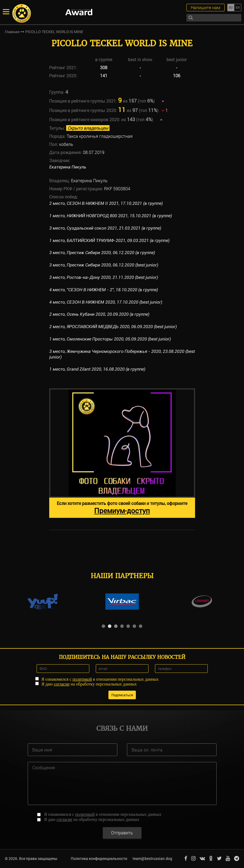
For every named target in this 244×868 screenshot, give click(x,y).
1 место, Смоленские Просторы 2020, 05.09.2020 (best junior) (110, 339)
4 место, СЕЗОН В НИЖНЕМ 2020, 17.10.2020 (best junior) (106, 302)
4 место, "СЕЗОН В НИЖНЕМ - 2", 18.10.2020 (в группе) (104, 290)
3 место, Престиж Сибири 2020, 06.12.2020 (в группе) (102, 253)
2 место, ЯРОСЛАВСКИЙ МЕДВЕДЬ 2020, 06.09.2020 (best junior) (113, 327)
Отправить (122, 833)
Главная (12, 32)
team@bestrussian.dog (152, 858)
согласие (62, 684)
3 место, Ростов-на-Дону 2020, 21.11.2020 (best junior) (104, 277)
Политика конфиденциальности (99, 858)
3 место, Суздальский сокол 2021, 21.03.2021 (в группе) (105, 228)
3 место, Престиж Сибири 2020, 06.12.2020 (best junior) (104, 265)
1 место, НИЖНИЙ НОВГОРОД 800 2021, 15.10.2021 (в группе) (111, 216)
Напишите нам (206, 7)
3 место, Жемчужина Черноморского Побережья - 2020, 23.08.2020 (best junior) (122, 354)
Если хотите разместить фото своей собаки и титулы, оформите (122, 508)
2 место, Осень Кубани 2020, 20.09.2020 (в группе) (99, 314)
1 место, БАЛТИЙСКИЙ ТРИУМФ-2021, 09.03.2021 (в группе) (109, 240)
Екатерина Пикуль (68, 167)
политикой (82, 679)
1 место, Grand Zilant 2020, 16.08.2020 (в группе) (97, 369)
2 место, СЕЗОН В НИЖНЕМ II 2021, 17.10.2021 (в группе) (106, 203)
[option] (122, 453)
